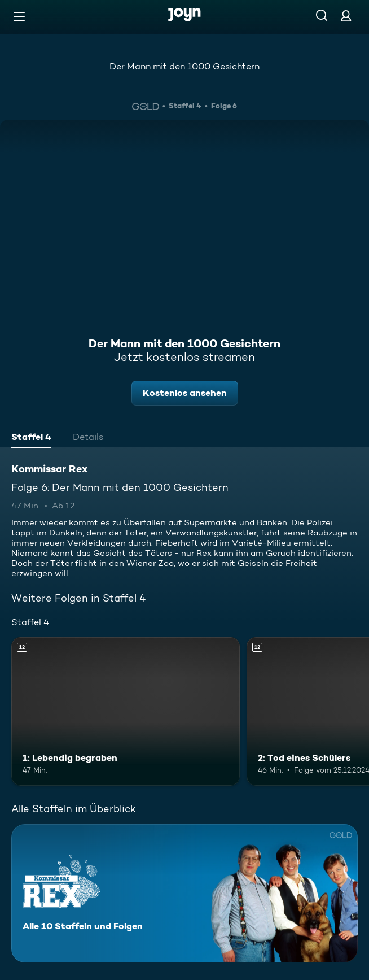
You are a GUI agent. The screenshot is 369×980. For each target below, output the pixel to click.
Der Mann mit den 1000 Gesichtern (184, 66)
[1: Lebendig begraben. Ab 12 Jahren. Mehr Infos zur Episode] (126, 711)
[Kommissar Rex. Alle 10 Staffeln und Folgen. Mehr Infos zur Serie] (184, 893)
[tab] (31, 438)
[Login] (346, 16)
